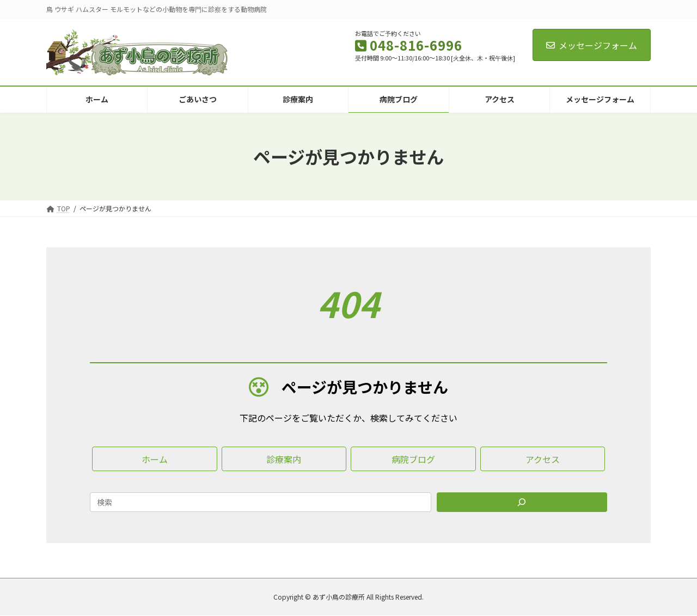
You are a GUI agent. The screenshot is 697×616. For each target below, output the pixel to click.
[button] (155, 459)
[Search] (522, 502)
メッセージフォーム (592, 45)
